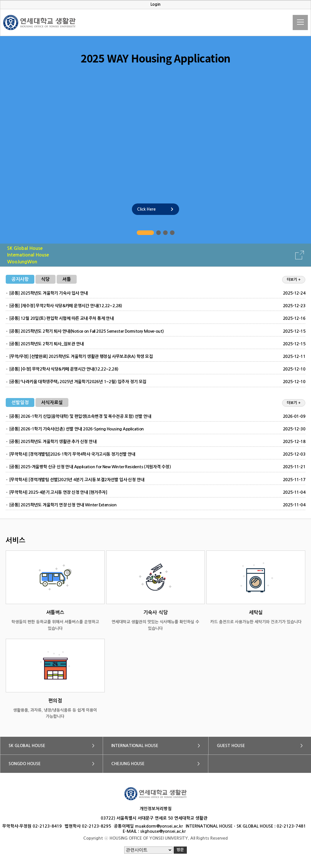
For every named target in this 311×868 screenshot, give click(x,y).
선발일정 (20, 402)
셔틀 (67, 279)
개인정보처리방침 (156, 809)
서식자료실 (52, 402)
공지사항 (20, 279)
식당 (45, 279)
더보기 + (294, 280)
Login (155, 4)
